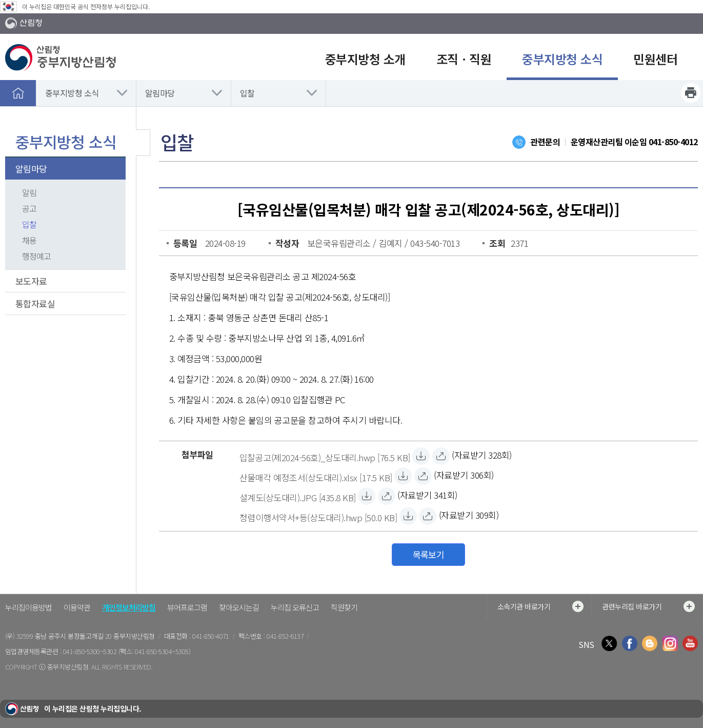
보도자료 (31, 281)
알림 (29, 192)
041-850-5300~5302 (90, 651)
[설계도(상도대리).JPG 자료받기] (298, 496)
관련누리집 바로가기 (648, 606)
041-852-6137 (285, 636)
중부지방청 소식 (72, 93)
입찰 (247, 93)
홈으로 (18, 93)
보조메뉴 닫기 (143, 143)
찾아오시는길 (239, 607)
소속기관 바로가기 (540, 606)
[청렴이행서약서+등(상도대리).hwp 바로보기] (428, 516)
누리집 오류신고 (295, 607)
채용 (29, 240)
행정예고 (36, 256)
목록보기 (429, 554)
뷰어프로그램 (187, 607)
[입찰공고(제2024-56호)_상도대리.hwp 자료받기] (325, 456)
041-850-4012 (673, 142)
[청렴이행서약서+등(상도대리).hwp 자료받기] (318, 516)
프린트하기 (691, 93)
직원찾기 (344, 607)
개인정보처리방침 (129, 607)
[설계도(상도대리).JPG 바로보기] (387, 496)
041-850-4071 (211, 636)
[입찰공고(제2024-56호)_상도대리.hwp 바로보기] (441, 456)
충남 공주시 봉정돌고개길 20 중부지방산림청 (95, 636)
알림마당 (160, 93)
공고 (29, 208)
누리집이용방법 (28, 607)
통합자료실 (35, 303)
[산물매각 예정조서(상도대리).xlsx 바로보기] (423, 476)
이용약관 (77, 607)
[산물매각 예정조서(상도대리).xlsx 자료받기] (316, 476)
